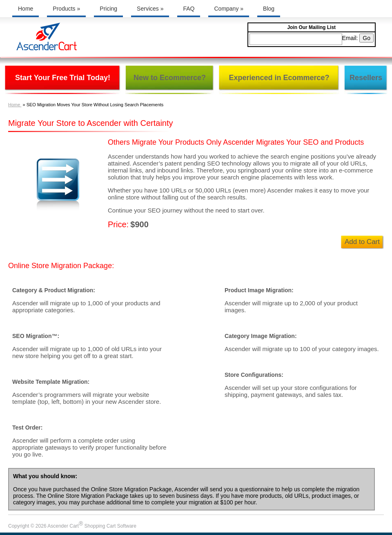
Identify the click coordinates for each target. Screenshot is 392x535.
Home (26, 9)
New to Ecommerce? (170, 78)
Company (229, 9)
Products (66, 9)
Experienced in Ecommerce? (279, 78)
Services (150, 9)
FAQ (189, 9)
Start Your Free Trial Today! (63, 78)
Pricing (108, 9)
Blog (269, 9)
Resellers (366, 78)
